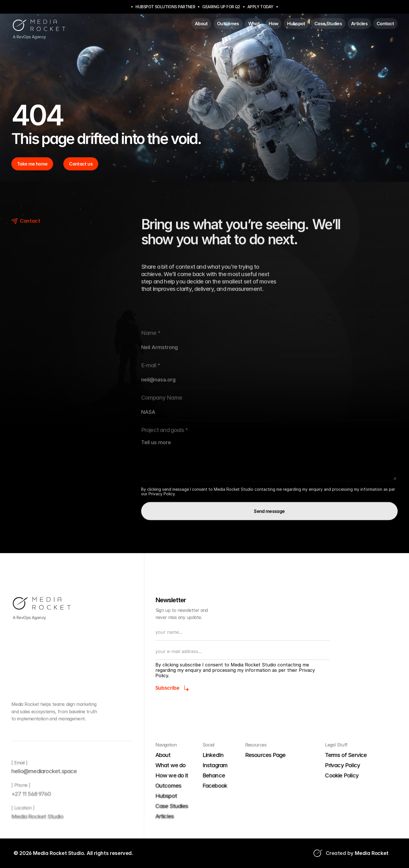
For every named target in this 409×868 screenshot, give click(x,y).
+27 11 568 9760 (31, 794)
